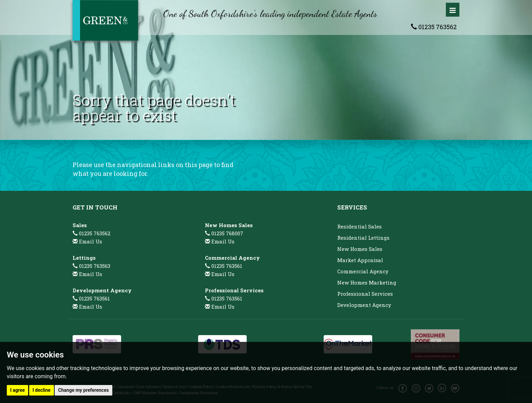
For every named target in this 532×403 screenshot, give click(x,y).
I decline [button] (42, 390)
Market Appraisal (360, 260)
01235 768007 (224, 233)
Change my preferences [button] (83, 390)
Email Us (91, 241)
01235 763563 (91, 266)
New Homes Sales (360, 249)
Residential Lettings (363, 238)
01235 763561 (91, 298)
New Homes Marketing (367, 282)
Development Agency (364, 305)
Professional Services (365, 294)
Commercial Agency (363, 271)
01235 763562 (434, 27)
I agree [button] (17, 390)
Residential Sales (359, 226)
